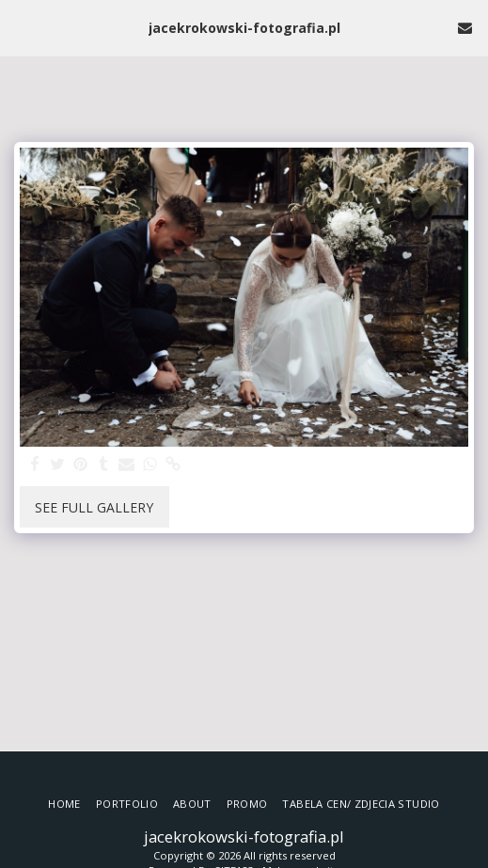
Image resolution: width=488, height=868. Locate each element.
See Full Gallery (94, 507)
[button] (21, 27)
